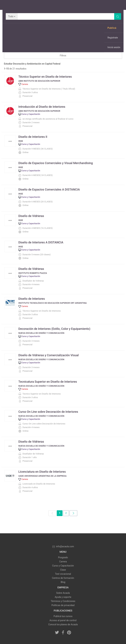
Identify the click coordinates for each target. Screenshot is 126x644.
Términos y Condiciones (63, 601)
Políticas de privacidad (63, 605)
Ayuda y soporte (63, 597)
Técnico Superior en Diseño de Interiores (45, 77)
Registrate (113, 38)
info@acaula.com (63, 546)
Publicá (112, 28)
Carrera (63, 562)
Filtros (63, 56)
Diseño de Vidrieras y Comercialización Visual (49, 355)
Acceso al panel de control (63, 620)
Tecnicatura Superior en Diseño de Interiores (48, 382)
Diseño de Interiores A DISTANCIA (41, 242)
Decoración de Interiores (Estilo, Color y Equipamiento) (54, 329)
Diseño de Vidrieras (31, 216)
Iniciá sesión (114, 47)
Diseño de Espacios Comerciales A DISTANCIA (49, 189)
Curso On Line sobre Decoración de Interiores (48, 412)
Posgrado (63, 557)
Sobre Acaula (63, 593)
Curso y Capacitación (63, 566)
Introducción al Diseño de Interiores (42, 107)
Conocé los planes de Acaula (63, 624)
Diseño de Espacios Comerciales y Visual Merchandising (56, 163)
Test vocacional (63, 574)
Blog (63, 582)
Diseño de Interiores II (33, 137)
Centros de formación (63, 578)
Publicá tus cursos (63, 616)
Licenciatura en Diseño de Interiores (42, 472)
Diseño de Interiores (32, 299)
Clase (63, 570)
